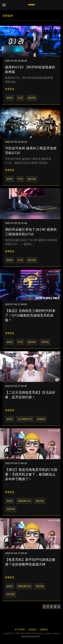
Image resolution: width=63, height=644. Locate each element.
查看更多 (10, 89)
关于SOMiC (20, 630)
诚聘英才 (44, 630)
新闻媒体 (8, 16)
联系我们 (33, 630)
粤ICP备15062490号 (31, 637)
